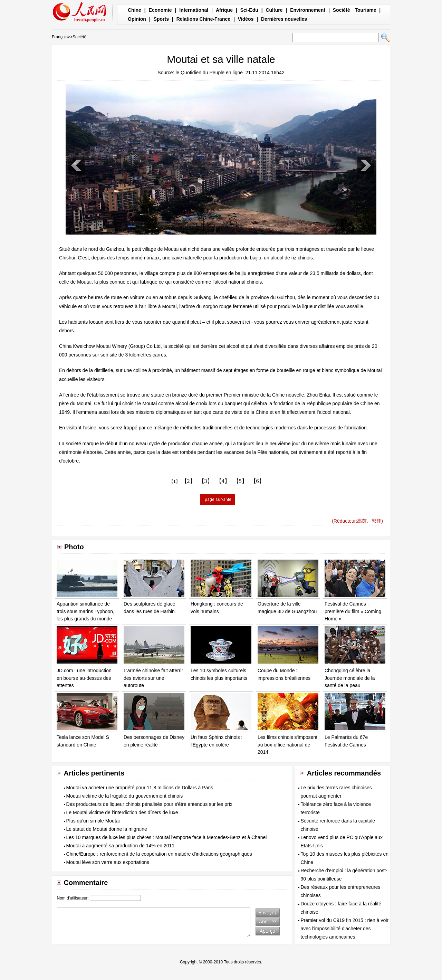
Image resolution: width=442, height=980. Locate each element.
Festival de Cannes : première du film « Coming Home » (353, 611)
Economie (160, 10)
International (194, 10)
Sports (161, 19)
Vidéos (246, 19)
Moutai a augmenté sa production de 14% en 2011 (121, 846)
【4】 (223, 481)
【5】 (240, 481)
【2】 (189, 481)
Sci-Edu (249, 10)
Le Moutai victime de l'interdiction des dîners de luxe (122, 812)
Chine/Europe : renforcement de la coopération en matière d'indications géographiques (159, 854)
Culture (274, 10)
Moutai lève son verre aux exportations (108, 862)
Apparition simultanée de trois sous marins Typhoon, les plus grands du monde (85, 611)
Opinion (137, 19)
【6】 (258, 481)
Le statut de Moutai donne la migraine (107, 829)
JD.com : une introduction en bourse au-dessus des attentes (84, 678)
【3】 (206, 481)
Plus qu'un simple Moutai (93, 821)
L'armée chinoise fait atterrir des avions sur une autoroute (153, 678)
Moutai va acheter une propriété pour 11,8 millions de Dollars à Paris (140, 788)
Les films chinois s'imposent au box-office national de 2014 (287, 745)
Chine (134, 10)
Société (79, 37)
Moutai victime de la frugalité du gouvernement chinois (125, 796)
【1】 (175, 482)
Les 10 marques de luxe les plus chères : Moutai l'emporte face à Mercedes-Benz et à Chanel (167, 837)
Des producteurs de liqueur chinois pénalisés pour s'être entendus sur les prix (149, 804)
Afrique (224, 10)
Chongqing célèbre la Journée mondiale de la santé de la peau (350, 678)
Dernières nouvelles (284, 19)
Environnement (308, 10)
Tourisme (365, 10)
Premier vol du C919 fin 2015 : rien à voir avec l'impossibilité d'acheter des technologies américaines (345, 929)
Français (60, 37)
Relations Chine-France (203, 19)
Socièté (342, 10)
